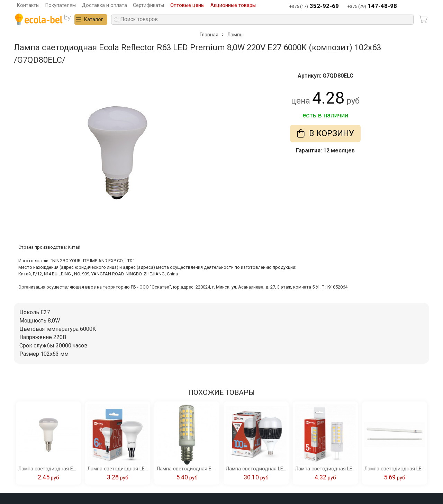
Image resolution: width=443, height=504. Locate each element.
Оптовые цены (187, 5)
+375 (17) (314, 6)
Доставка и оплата (104, 5)
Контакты (28, 5)
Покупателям (61, 5)
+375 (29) (372, 6)
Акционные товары (233, 5)
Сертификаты (148, 5)
